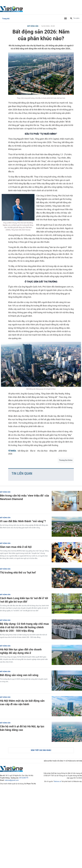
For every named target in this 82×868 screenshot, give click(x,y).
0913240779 (24, 778)
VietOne (12, 9)
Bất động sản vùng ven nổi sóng (19, 675)
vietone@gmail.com (12, 780)
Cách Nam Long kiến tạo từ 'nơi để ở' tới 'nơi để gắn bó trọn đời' (24, 600)
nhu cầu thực (42, 451)
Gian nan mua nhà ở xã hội (16, 547)
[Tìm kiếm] (71, 19)
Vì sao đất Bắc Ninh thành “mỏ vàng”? (23, 521)
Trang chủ (6, 19)
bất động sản (23, 451)
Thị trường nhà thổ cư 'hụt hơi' (18, 572)
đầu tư (33, 451)
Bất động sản (33, 26)
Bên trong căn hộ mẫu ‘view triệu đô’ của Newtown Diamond (24, 497)
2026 (10, 454)
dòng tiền (53, 451)
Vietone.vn (57, 781)
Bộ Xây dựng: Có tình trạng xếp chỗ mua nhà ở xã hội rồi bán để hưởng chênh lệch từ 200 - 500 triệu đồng (24, 627)
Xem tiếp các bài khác (41, 750)
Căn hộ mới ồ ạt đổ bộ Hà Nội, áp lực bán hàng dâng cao (22, 728)
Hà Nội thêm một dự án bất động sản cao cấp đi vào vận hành (22, 702)
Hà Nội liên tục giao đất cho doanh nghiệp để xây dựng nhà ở (21, 651)
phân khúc (63, 451)
